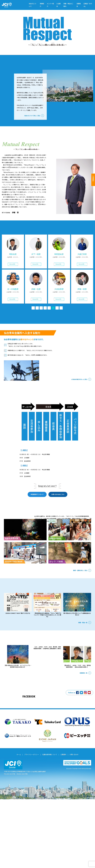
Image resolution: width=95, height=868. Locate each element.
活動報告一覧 (83, 736)
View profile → (13, 297)
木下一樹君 (36, 287)
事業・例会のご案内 (68, 5)
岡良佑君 (13, 287)
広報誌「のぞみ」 (88, 5)
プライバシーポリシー (33, 824)
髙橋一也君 (36, 322)
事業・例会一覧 (83, 676)
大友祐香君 (59, 322)
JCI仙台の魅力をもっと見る (79, 412)
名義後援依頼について (49, 824)
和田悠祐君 (59, 287)
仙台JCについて (32, 5)
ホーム (22, 824)
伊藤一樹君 (82, 322)
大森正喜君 (82, 287)
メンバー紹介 (50, 5)
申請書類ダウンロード (37, 531)
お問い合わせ (72, 824)
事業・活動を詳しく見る (80, 615)
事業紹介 (42, 5)
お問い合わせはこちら (58, 531)
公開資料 (62, 824)
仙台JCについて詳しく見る (32, 126)
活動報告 (79, 5)
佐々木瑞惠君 (13, 322)
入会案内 (58, 5)
